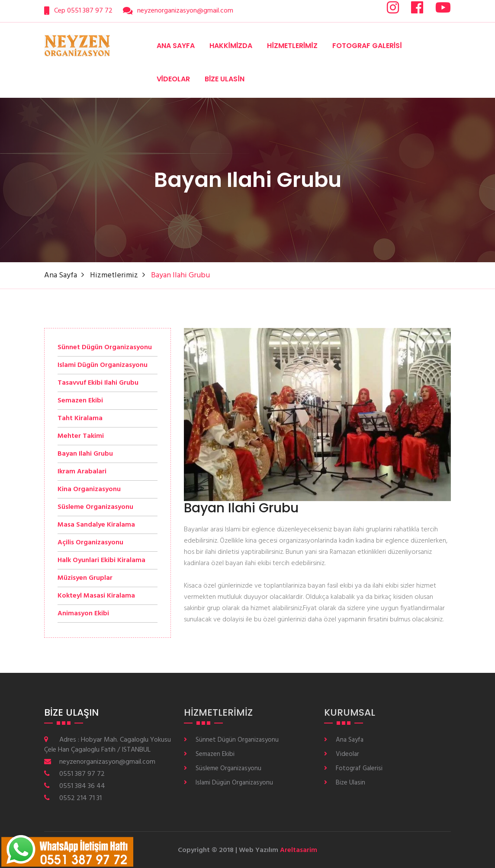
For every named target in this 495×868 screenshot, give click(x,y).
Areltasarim (299, 850)
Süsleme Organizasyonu (228, 769)
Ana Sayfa (176, 46)
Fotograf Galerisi (367, 46)
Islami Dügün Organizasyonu (234, 783)
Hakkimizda (231, 46)
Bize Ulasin (225, 79)
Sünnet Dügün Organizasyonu (237, 740)
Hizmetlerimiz (292, 46)
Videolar (173, 79)
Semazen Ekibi (215, 754)
